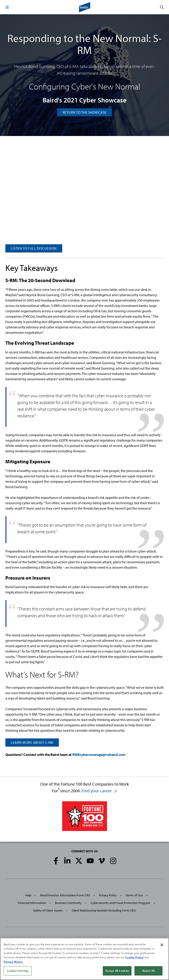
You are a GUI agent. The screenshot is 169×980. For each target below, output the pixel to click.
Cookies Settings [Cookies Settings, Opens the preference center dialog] (18, 971)
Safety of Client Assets (48, 910)
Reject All (148, 971)
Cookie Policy (134, 957)
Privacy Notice (13, 962)
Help (28, 895)
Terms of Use (134, 895)
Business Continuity (68, 903)
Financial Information (32, 903)
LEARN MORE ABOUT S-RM (32, 742)
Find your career (99, 791)
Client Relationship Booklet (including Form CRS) (104, 910)
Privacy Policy (108, 895)
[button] (7, 7)
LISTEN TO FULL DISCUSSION (34, 248)
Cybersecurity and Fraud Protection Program (120, 903)
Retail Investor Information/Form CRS (65, 895)
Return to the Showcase (85, 112)
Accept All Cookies (117, 971)
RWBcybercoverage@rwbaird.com (99, 755)
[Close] (162, 945)
